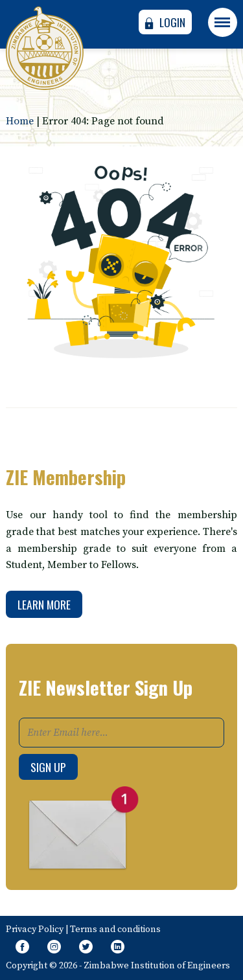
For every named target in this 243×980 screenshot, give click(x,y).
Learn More (44, 604)
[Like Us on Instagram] (53, 948)
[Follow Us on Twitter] (86, 948)
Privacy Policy (35, 929)
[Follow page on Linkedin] (118, 948)
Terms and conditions (115, 929)
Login (163, 22)
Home (20, 121)
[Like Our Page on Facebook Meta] (22, 948)
